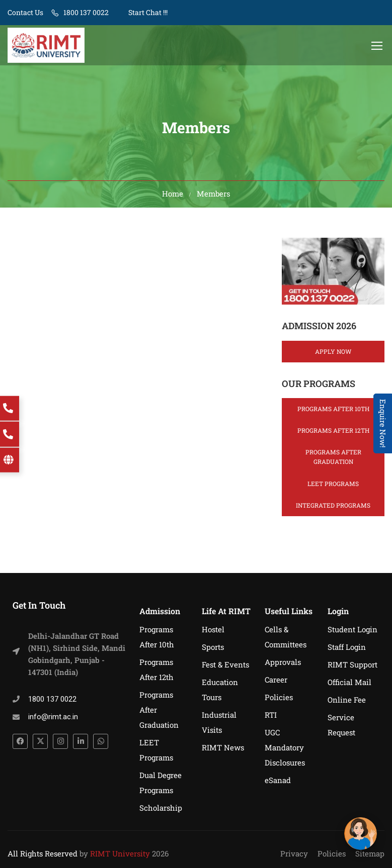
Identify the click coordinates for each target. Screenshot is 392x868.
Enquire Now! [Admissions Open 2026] (383, 423)
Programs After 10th (333, 411)
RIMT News (223, 747)
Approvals (283, 662)
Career (276, 680)
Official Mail (349, 682)
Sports (213, 647)
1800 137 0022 (86, 12)
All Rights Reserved (43, 853)
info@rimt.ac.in (53, 717)
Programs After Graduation (333, 459)
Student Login (352, 629)
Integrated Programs (333, 508)
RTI (271, 715)
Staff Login (347, 647)
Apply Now (333, 354)
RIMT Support (352, 664)
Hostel (213, 629)
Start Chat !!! (147, 12)
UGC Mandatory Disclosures (285, 747)
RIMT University (120, 853)
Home (173, 196)
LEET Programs (333, 486)
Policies (279, 697)
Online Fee (347, 700)
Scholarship (161, 808)
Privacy (294, 853)
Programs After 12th (333, 433)
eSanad (278, 780)
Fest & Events (225, 664)
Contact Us (25, 12)
